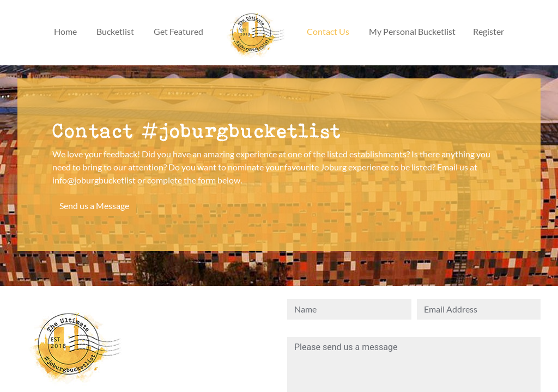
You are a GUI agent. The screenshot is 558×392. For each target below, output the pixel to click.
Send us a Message (94, 206)
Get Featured (178, 31)
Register (489, 31)
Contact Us (328, 31)
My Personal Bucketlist (412, 31)
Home (65, 31)
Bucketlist (115, 31)
